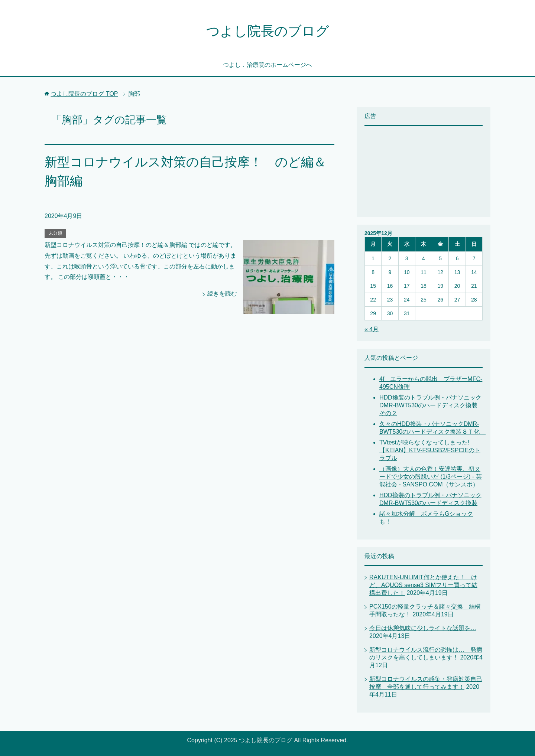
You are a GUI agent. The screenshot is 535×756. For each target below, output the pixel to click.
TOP (84, 94)
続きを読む (222, 294)
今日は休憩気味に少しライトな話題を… (423, 628)
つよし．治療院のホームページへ (267, 65)
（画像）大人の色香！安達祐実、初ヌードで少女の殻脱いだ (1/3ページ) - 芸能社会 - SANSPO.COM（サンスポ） (431, 477)
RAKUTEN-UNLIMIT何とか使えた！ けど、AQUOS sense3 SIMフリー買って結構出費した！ (423, 585)
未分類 (55, 233)
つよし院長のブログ (268, 31)
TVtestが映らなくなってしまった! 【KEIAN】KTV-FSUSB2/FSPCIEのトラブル (430, 450)
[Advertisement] (402, 171)
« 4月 (372, 329)
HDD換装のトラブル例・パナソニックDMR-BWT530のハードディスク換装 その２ (431, 405)
